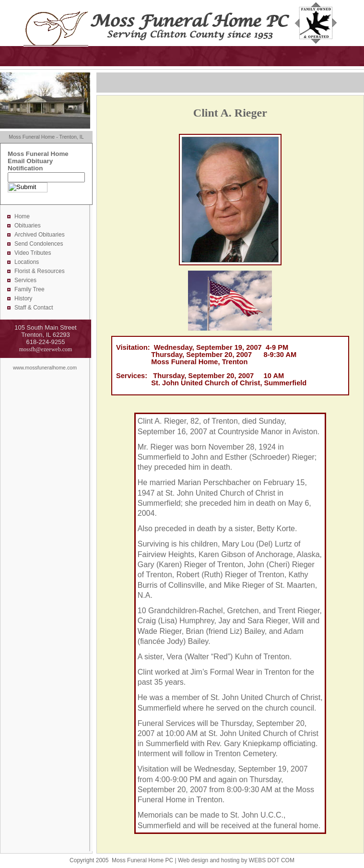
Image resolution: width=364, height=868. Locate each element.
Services (25, 280)
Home (22, 216)
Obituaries (28, 226)
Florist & (26, 271)
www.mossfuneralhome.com (45, 368)
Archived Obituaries (40, 235)
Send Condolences (39, 244)
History (23, 298)
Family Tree (29, 289)
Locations (27, 262)
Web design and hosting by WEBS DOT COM (236, 860)
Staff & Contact (34, 308)
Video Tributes (33, 253)
